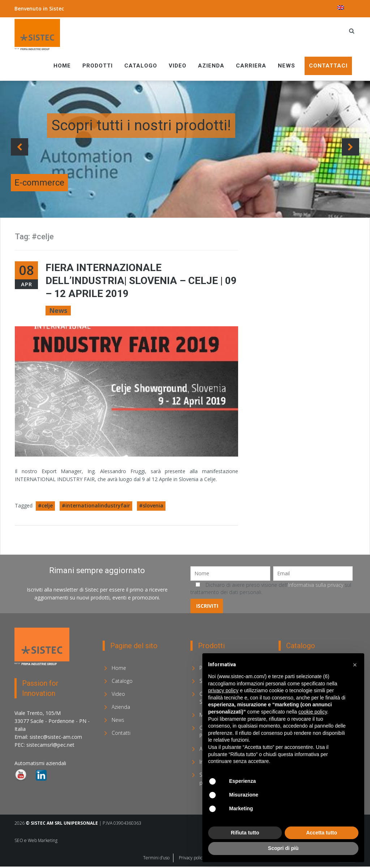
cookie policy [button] (313, 712)
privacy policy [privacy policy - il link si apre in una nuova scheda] (223, 690)
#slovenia (151, 505)
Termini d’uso (156, 858)
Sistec (57, 8)
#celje (45, 505)
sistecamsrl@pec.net (50, 745)
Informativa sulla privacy (316, 585)
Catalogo (141, 66)
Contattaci (328, 66)
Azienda (211, 66)
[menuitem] (341, 8)
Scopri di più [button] (283, 848)
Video (178, 66)
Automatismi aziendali (40, 763)
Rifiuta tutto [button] (245, 833)
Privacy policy (192, 858)
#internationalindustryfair (96, 505)
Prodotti (98, 66)
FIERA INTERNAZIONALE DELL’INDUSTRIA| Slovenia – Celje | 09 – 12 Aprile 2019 (141, 281)
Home (62, 66)
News (287, 66)
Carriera (251, 66)
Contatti (121, 733)
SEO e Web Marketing (36, 840)
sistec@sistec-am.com (56, 737)
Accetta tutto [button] (322, 833)
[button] (355, 665)
